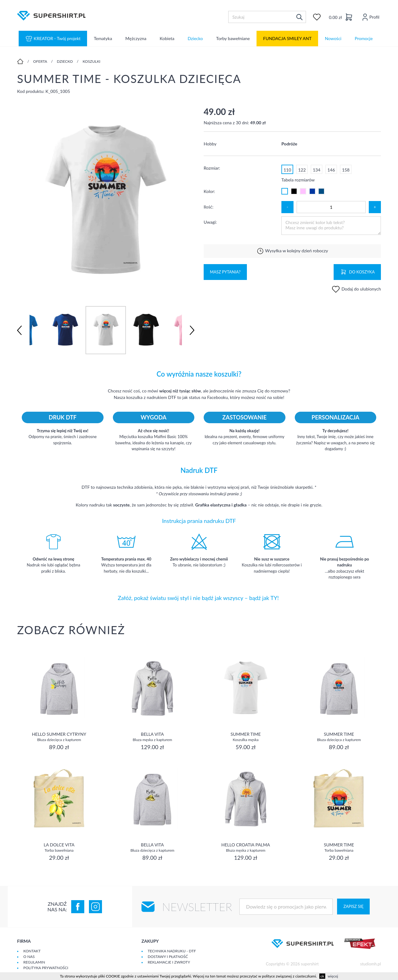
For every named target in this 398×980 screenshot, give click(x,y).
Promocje (364, 39)
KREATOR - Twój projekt (53, 39)
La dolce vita (59, 847)
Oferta (40, 61)
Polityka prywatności (46, 968)
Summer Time (245, 737)
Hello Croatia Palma (246, 847)
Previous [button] (19, 330)
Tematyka (103, 39)
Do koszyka (357, 272)
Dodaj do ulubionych (356, 289)
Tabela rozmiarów (298, 180)
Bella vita (153, 737)
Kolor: (209, 191)
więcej (333, 976)
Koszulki (92, 61)
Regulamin (34, 962)
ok (322, 976)
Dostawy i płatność (168, 957)
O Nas (29, 957)
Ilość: (208, 207)
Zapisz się (353, 906)
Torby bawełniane (233, 39)
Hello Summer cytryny (59, 737)
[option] (106, 200)
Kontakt (32, 951)
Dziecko (195, 39)
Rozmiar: (212, 168)
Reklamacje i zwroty (169, 962)
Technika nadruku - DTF (172, 951)
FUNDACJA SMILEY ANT (287, 39)
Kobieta (167, 39)
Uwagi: (210, 222)
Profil (370, 17)
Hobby (210, 144)
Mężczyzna (136, 39)
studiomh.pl (370, 964)
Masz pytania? (225, 272)
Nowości (333, 39)
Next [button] (192, 330)
